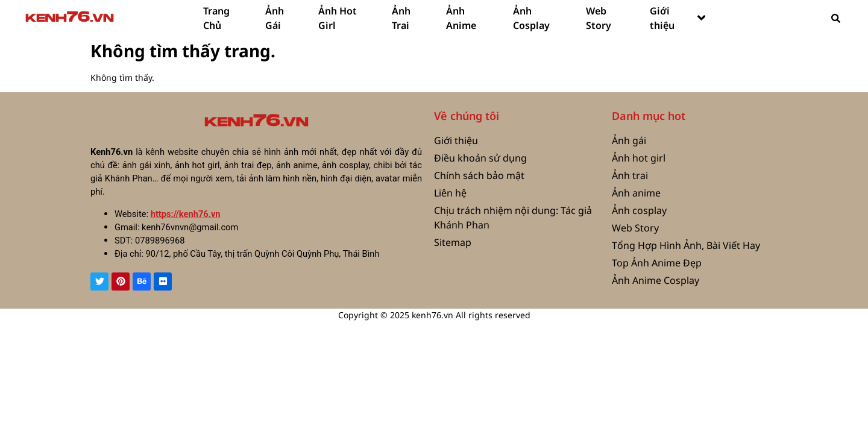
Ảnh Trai (401, 18)
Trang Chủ (216, 18)
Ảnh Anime (461, 18)
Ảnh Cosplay (531, 18)
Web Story (599, 18)
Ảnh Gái (275, 18)
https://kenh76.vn (186, 214)
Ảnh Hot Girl (338, 18)
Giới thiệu (678, 18)
